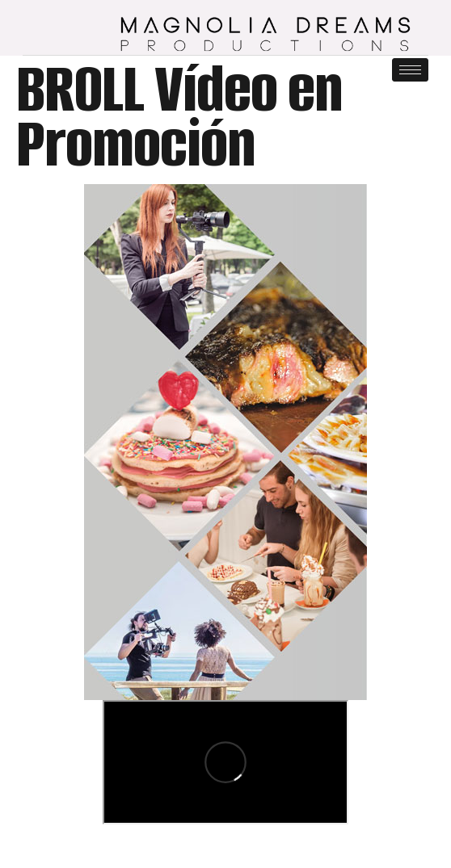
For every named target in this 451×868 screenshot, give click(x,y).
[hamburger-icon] (410, 70)
